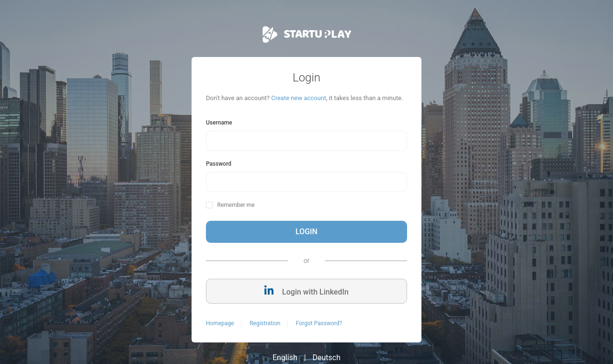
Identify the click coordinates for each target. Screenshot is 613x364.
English (285, 358)
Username (219, 123)
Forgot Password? (319, 323)
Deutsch (327, 358)
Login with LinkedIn (306, 291)
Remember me (236, 205)
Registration (265, 323)
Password (219, 164)
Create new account (299, 98)
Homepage (220, 323)
